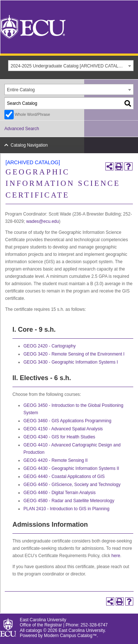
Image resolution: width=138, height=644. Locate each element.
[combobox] (71, 66)
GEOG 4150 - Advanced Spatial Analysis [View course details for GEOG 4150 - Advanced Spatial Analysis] (63, 429)
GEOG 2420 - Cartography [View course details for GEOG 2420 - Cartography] (50, 346)
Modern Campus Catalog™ (70, 636)
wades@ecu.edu (42, 221)
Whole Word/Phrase (32, 114)
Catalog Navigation (29, 145)
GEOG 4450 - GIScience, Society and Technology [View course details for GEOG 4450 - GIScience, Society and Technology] (72, 485)
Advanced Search (22, 129)
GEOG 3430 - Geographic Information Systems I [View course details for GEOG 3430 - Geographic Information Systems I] (71, 362)
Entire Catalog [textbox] (21, 90)
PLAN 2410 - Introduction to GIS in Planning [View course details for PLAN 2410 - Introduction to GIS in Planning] (66, 509)
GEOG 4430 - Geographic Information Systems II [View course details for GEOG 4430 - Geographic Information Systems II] (71, 468)
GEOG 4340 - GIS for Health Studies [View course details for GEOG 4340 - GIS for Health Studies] (59, 437)
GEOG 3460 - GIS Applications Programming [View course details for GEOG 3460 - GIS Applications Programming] (67, 421)
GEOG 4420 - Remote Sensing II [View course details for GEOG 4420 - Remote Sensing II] (55, 460)
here (116, 556)
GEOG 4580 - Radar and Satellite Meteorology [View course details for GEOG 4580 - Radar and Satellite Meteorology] (69, 501)
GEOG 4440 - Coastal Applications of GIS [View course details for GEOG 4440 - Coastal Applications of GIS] (64, 476)
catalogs (34, 630)
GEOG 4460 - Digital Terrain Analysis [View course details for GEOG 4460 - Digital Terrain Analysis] (59, 493)
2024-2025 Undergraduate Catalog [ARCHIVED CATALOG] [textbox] (68, 66)
